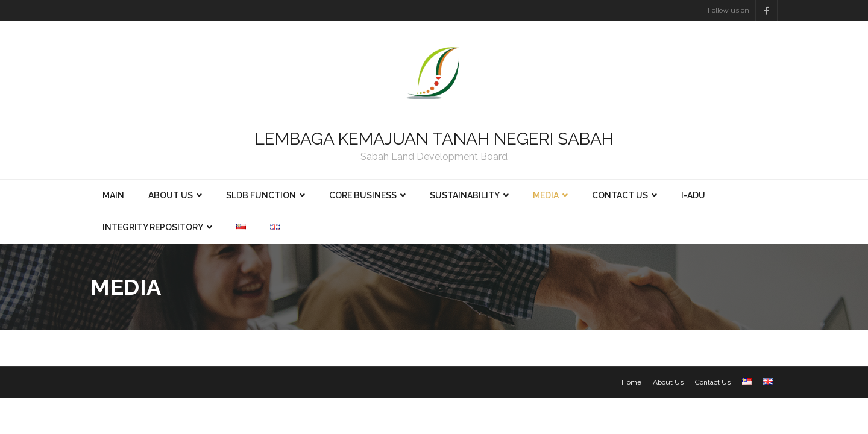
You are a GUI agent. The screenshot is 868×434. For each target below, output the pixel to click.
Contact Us (713, 382)
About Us (668, 382)
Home (631, 382)
